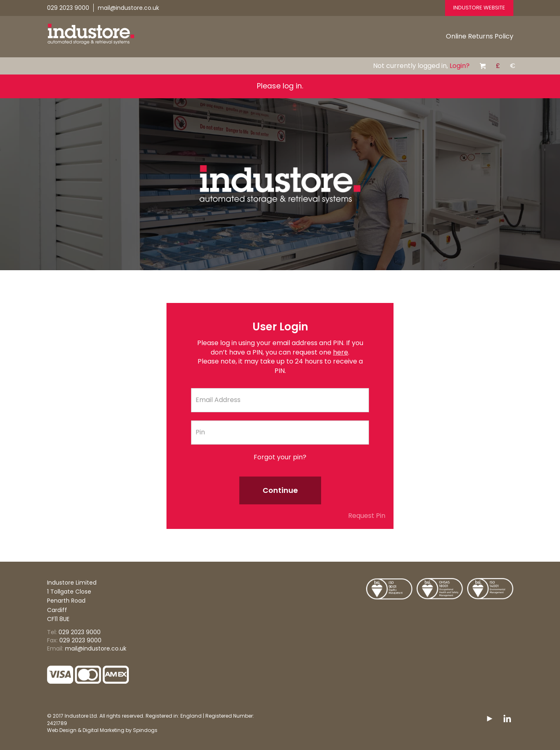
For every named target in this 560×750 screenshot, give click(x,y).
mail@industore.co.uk (128, 8)
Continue (280, 490)
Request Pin (367, 516)
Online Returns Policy (480, 36)
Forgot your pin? (280, 457)
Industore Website (479, 8)
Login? (460, 66)
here (341, 352)
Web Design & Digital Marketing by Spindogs (102, 730)
